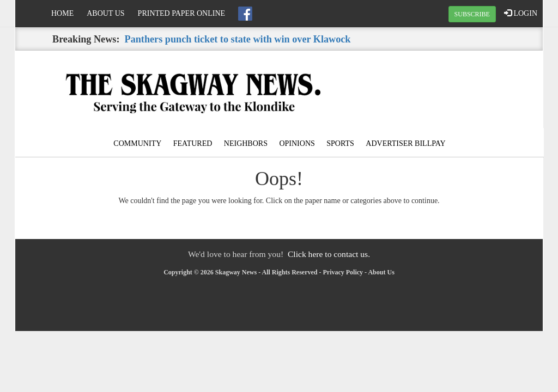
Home (62, 13)
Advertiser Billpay (405, 143)
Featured (193, 143)
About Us (105, 13)
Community (137, 143)
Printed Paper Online (182, 13)
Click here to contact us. (329, 254)
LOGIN (521, 13)
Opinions (297, 143)
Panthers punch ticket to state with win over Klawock (238, 39)
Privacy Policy (343, 272)
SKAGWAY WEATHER (454, 91)
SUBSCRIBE (472, 14)
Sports (340, 143)
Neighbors (246, 143)
